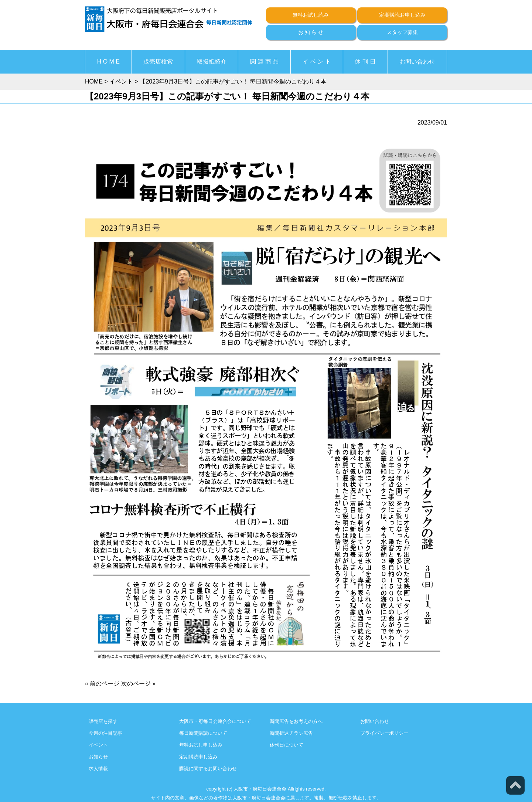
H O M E (108, 62)
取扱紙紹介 (212, 62)
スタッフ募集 (402, 32)
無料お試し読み (311, 15)
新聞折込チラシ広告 (291, 733)
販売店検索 (158, 62)
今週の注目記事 (105, 733)
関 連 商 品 (264, 62)
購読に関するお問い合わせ (208, 769)
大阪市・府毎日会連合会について (215, 721)
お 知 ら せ (311, 32)
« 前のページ (102, 684)
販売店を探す (103, 721)
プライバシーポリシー (384, 733)
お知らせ (98, 757)
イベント (98, 745)
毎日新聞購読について (203, 733)
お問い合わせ (417, 62)
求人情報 (98, 769)
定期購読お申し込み (402, 15)
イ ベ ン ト (317, 62)
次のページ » (138, 684)
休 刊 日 (365, 62)
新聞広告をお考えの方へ (296, 721)
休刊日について (287, 745)
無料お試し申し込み (201, 745)
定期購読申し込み (198, 757)
